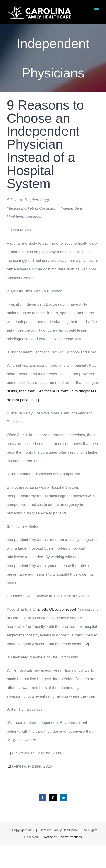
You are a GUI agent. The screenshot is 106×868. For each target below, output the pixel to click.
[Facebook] (43, 798)
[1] (9, 753)
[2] (87, 644)
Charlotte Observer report (54, 609)
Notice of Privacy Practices (63, 837)
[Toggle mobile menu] (97, 10)
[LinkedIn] (63, 798)
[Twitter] (53, 798)
